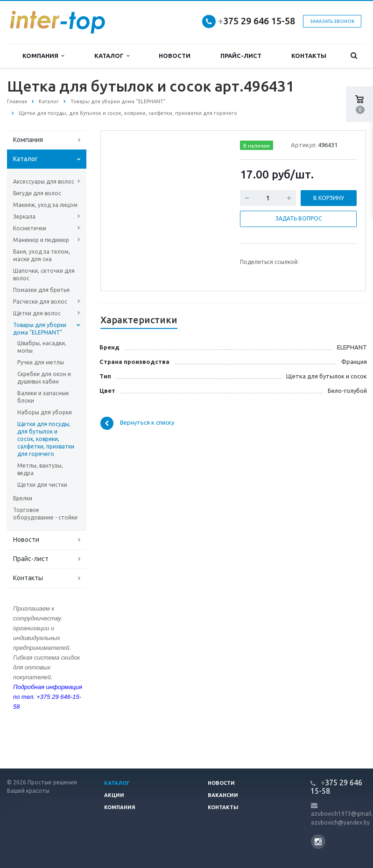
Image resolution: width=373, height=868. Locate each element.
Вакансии (223, 795)
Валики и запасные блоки (43, 397)
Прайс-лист (241, 56)
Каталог (112, 56)
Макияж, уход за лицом (45, 205)
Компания (43, 56)
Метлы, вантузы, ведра (40, 469)
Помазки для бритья (41, 290)
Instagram (318, 842)
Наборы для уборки (45, 412)
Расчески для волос (40, 302)
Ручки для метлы (41, 362)
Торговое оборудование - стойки (45, 514)
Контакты (309, 56)
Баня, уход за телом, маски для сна (42, 255)
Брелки (23, 498)
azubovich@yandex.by (340, 822)
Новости (175, 56)
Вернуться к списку (137, 423)
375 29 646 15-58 (257, 21)
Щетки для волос (37, 313)
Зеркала (24, 217)
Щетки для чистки (42, 485)
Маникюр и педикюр (41, 240)
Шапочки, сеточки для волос (44, 274)
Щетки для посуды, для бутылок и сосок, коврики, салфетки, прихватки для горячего (46, 439)
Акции (114, 795)
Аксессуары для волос (44, 181)
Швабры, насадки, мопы (42, 347)
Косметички (30, 228)
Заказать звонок (332, 21)
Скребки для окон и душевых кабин (44, 378)
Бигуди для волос (37, 193)
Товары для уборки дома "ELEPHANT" (40, 329)
